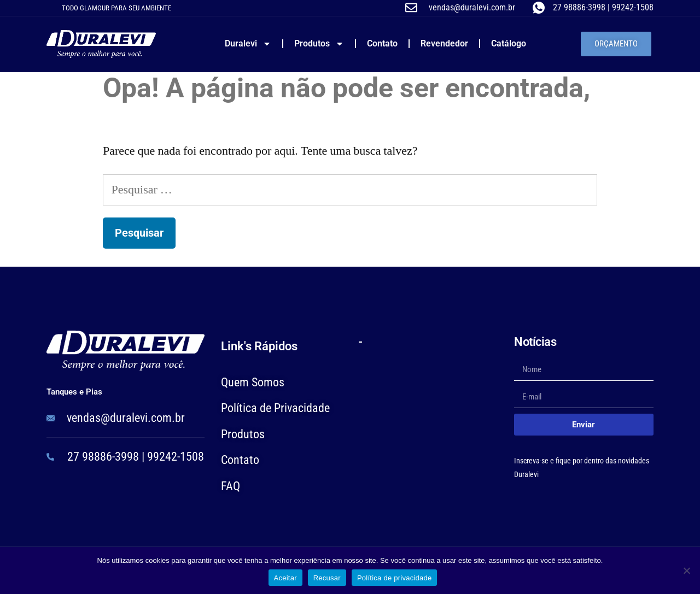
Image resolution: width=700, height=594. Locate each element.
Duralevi (248, 44)
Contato (382, 43)
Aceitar (285, 578)
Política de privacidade (395, 578)
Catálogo (509, 43)
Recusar (327, 578)
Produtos (319, 44)
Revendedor (444, 43)
